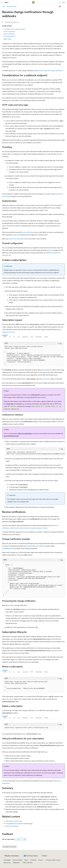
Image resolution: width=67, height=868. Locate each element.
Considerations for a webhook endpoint (14, 29)
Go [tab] (14, 337)
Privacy (40, 860)
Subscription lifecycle (9, 36)
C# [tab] (10, 337)
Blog (26, 860)
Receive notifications (9, 34)
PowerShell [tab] (39, 337)
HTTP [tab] (5, 337)
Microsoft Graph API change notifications (50, 70)
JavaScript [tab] (25, 337)
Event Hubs (58, 194)
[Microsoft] (34, 2)
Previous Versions (18, 860)
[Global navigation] (2, 2)
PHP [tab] (32, 337)
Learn (4, 6)
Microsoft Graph (12, 6)
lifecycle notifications (27, 232)
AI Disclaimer (7, 860)
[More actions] (63, 6)
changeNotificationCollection (36, 546)
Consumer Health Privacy (53, 860)
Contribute (33, 860)
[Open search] (59, 2)
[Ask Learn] (60, 6)
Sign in (64, 2)
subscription (47, 379)
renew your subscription (16, 239)
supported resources (9, 332)
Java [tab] (19, 337)
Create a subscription (9, 31)
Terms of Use (7, 863)
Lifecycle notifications (12, 826)
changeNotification (8, 548)
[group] (33, 355)
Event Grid (5, 196)
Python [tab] (46, 337)
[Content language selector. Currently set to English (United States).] (12, 856)
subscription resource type (14, 821)
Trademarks (16, 863)
